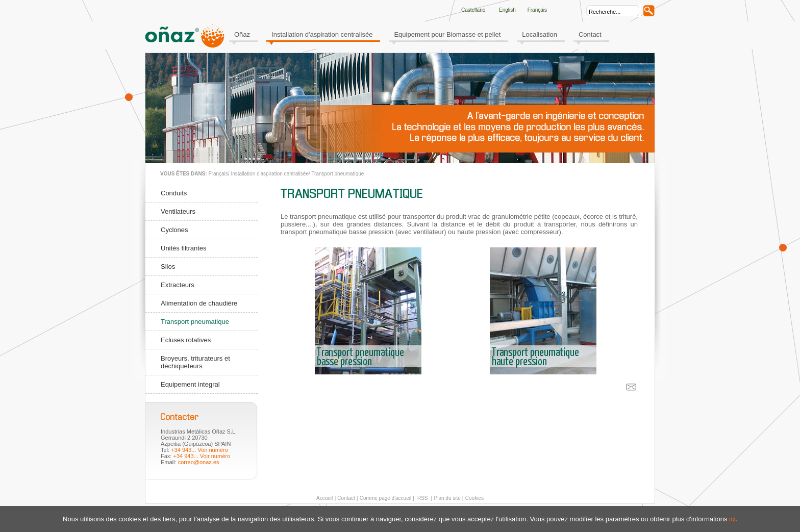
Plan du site (447, 498)
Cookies (474, 498)
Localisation (540, 34)
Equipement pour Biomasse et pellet (447, 34)
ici (732, 519)
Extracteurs (178, 285)
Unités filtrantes (184, 248)
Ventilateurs (178, 211)
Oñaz (242, 34)
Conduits (174, 193)
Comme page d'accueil (385, 498)
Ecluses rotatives (186, 340)
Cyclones (174, 230)
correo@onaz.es (199, 462)
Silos (168, 267)
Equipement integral (190, 384)
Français (218, 174)
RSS (422, 498)
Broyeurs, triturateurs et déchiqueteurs (195, 362)
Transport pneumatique (337, 174)
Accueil (324, 498)
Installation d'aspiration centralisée (322, 34)
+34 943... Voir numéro (199, 450)
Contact (590, 34)
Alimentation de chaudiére (199, 303)
